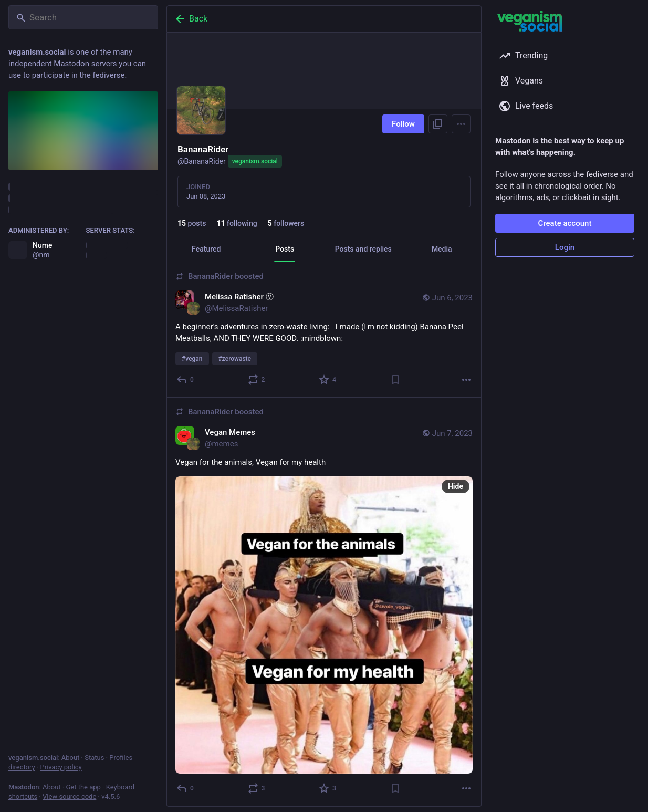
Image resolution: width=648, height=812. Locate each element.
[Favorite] (328, 380)
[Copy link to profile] (438, 124)
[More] (466, 380)
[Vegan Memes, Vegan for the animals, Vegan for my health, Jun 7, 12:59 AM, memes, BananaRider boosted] (324, 602)
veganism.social (255, 161)
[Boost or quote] (257, 380)
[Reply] (186, 380)
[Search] (83, 17)
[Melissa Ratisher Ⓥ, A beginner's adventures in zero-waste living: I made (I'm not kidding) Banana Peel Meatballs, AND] (324, 330)
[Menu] (461, 124)
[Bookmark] (395, 380)
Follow (403, 124)
